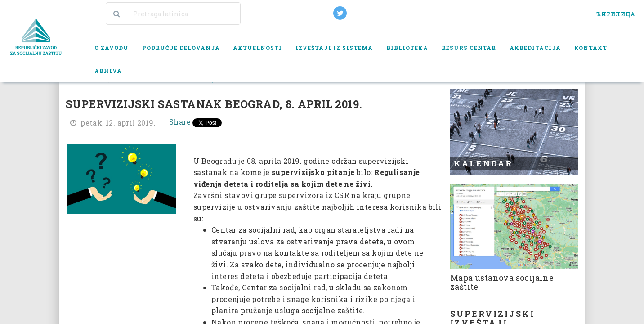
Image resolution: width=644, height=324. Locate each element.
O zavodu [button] (112, 48)
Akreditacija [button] (535, 48)
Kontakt (591, 48)
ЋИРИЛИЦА (616, 14)
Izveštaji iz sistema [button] (334, 48)
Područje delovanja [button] (181, 48)
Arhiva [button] (108, 71)
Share (180, 122)
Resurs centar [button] (469, 48)
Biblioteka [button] (407, 48)
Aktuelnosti (257, 48)
